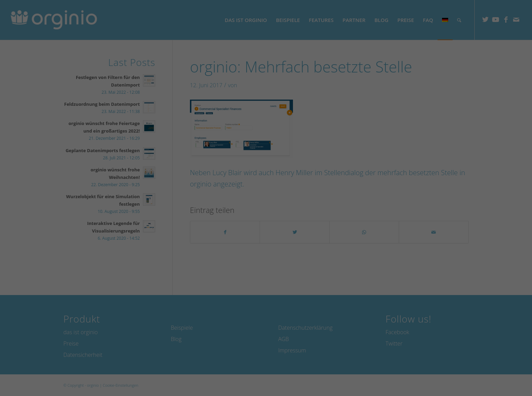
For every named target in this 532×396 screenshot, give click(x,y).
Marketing (191, 361)
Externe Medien (368, 361)
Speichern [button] (466, 324)
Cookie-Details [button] (445, 386)
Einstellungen (308, 352)
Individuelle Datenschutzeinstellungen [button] (466, 368)
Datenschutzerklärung (181, 352)
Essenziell (20, 361)
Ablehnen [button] (466, 344)
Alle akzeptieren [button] (466, 304)
